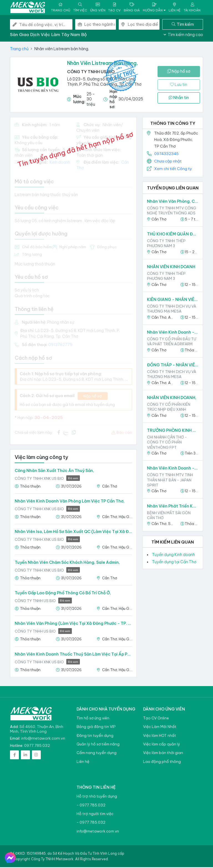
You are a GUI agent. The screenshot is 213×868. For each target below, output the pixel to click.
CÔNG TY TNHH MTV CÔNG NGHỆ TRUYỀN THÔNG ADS (172, 211)
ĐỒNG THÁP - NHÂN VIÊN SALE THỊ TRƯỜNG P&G (173, 366)
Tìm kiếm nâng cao (183, 35)
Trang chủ (19, 50)
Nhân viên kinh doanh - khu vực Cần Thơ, (173, 469)
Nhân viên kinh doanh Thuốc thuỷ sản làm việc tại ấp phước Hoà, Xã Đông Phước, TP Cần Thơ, (73, 655)
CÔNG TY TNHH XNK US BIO (47, 479)
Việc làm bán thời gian (163, 754)
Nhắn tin (179, 98)
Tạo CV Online (156, 719)
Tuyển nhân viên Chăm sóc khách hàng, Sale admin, (67, 563)
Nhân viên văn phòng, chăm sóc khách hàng (173, 202)
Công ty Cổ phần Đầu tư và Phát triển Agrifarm (172, 342)
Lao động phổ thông (162, 762)
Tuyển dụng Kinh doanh (173, 555)
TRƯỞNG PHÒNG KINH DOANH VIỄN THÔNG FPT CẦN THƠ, (173, 431)
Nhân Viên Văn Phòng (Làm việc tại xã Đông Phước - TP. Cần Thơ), (73, 624)
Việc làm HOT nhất (160, 736)
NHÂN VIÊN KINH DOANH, (172, 399)
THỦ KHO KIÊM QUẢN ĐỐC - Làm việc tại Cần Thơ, (173, 235)
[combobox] (100, 25)
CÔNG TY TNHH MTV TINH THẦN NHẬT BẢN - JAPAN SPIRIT (170, 481)
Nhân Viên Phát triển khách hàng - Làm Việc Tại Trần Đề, (173, 507)
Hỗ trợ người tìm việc (95, 815)
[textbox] (100, 25)
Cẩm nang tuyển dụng (97, 754)
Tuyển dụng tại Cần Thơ (174, 563)
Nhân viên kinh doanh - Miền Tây (173, 333)
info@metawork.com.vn (43, 739)
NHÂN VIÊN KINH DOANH (171, 268)
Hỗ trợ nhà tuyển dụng (97, 797)
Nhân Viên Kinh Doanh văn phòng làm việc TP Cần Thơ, (70, 502)
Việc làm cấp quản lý (162, 745)
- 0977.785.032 (91, 806)
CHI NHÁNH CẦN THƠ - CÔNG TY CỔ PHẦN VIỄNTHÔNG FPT (167, 443)
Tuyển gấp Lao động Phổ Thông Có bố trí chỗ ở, (63, 594)
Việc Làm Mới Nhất (160, 728)
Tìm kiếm (183, 25)
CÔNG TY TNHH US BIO (91, 73)
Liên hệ (83, 762)
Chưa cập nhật (168, 162)
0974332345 (166, 154)
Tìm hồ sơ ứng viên (93, 719)
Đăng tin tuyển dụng (95, 736)
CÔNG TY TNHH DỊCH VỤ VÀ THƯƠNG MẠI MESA (172, 309)
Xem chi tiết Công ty (173, 169)
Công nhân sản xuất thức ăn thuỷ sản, (54, 471)
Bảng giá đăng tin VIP (96, 728)
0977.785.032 (37, 746)
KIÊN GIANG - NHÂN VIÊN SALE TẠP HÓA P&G (173, 300)
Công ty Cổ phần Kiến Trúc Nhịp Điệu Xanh (169, 408)
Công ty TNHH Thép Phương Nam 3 (166, 244)
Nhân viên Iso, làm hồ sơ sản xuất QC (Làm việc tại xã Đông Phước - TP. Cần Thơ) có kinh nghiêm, (73, 532)
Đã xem (73, 479)
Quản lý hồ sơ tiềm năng (98, 745)
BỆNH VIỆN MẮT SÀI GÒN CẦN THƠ (169, 516)
